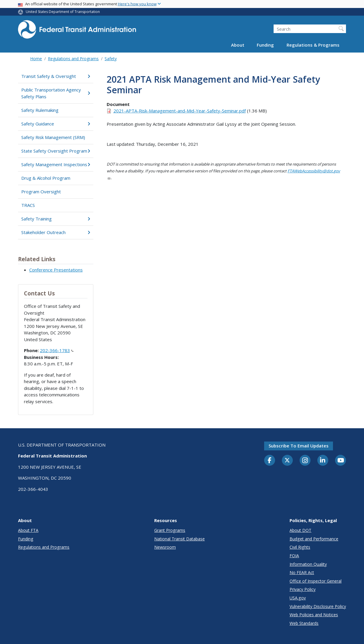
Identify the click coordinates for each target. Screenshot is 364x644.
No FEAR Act (302, 572)
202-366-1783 (57, 350)
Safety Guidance (56, 124)
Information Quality (308, 564)
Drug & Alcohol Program (46, 178)
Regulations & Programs (313, 45)
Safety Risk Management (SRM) (53, 137)
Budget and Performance (314, 539)
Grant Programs (170, 530)
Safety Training (56, 219)
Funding (265, 45)
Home (36, 59)
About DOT (300, 530)
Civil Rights (300, 547)
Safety (111, 59)
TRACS (28, 205)
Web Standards (304, 623)
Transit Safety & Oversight (56, 76)
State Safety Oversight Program (56, 151)
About (238, 45)
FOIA (294, 556)
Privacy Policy (303, 589)
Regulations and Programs (73, 59)
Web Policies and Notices (314, 615)
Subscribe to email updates (299, 446)
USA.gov (298, 598)
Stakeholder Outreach (56, 232)
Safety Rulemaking (40, 110)
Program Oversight (41, 192)
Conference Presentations (56, 270)
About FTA (28, 530)
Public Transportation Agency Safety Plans (56, 93)
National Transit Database (179, 539)
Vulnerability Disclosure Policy (318, 606)
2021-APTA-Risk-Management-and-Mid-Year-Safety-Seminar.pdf (180, 111)
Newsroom (165, 547)
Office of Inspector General (316, 581)
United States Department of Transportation (63, 12)
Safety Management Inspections (56, 164)
